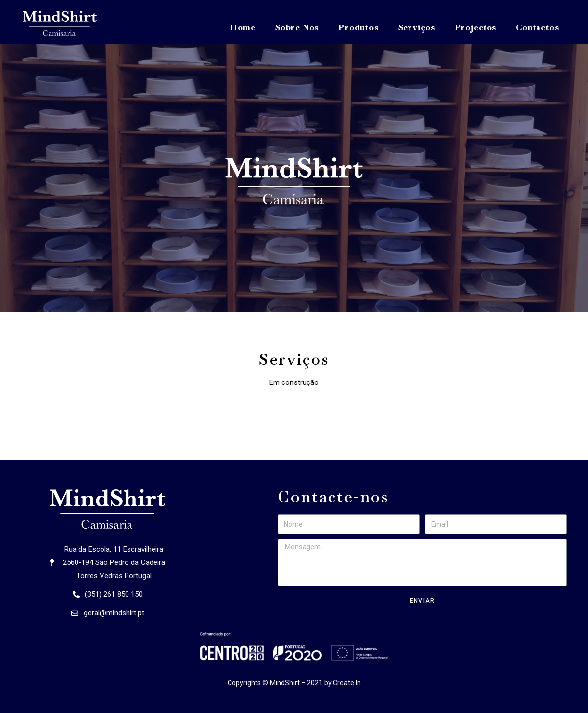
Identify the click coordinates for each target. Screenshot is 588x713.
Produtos (358, 27)
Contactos (537, 27)
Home (243, 27)
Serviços (417, 27)
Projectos (475, 27)
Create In (347, 683)
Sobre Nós (297, 27)
